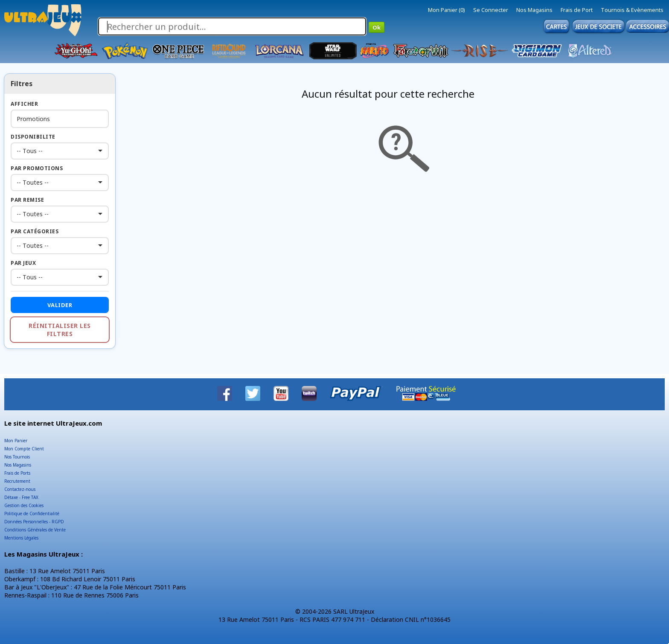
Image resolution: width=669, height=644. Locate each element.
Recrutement (17, 481)
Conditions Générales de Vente (35, 530)
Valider (60, 305)
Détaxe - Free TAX (21, 497)
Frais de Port (577, 10)
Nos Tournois (17, 457)
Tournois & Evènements (632, 10)
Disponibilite (33, 137)
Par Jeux (23, 263)
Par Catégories (35, 231)
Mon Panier (16, 441)
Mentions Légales (21, 538)
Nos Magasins (534, 10)
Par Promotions (37, 168)
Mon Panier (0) (446, 10)
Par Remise (27, 200)
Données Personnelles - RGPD (34, 522)
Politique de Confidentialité (32, 513)
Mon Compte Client (24, 449)
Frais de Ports (17, 473)
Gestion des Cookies (24, 505)
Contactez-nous (20, 489)
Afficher (24, 104)
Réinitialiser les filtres (60, 330)
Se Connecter (491, 10)
